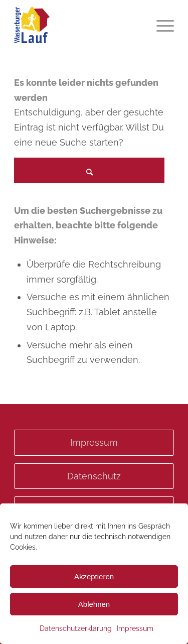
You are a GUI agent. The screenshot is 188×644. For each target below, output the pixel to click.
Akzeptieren (94, 576)
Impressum (135, 628)
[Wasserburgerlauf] (78, 25)
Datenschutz (94, 476)
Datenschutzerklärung (76, 628)
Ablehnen (94, 604)
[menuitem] (160, 25)
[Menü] (160, 25)
